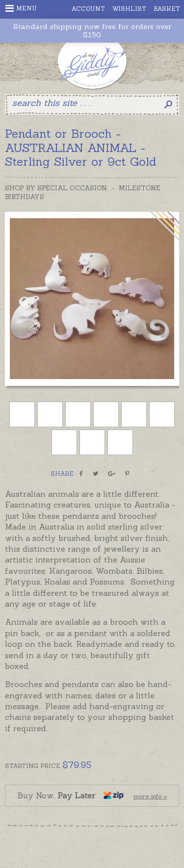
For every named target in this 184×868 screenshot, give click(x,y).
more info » (150, 796)
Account (88, 9)
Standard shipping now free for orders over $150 (92, 31)
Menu (21, 8)
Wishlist (129, 9)
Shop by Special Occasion (56, 188)
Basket (167, 9)
